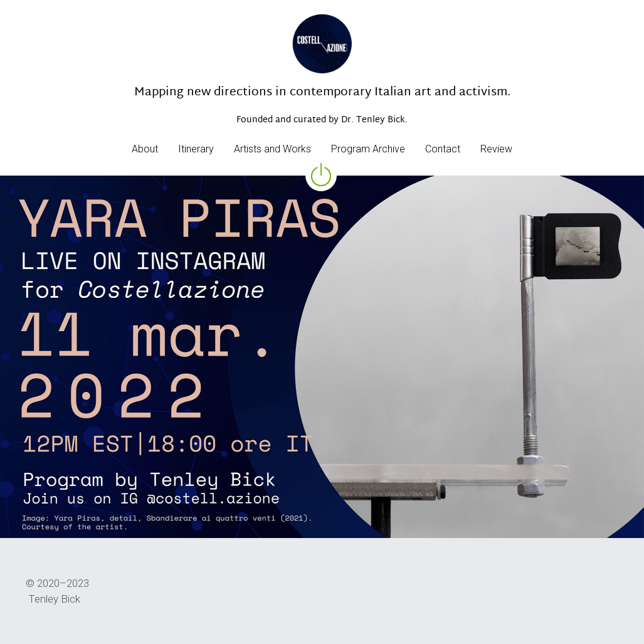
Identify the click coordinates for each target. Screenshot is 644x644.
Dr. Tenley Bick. (374, 120)
